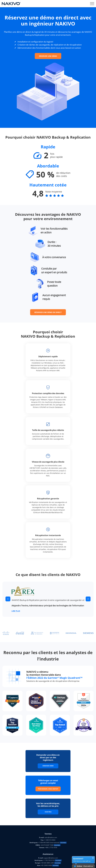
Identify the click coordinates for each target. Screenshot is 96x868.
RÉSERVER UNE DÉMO (48, 56)
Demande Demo (48, 766)
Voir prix (48, 812)
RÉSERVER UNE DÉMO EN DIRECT (48, 312)
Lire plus (16, 611)
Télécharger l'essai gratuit (48, 789)
